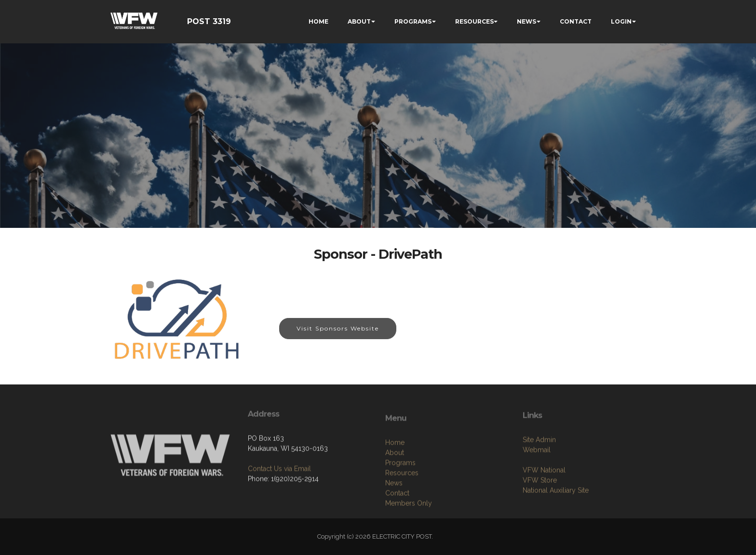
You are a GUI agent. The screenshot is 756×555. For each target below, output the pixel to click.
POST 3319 (209, 21)
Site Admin (539, 467)
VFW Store (540, 507)
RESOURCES (474, 21)
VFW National (544, 497)
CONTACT (576, 21)
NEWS (526, 21)
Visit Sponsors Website (338, 328)
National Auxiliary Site (556, 517)
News (394, 516)
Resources (402, 506)
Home (395, 476)
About (395, 486)
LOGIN (621, 21)
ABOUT (359, 21)
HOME (318, 21)
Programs (400, 496)
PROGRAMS (413, 21)
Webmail (537, 477)
